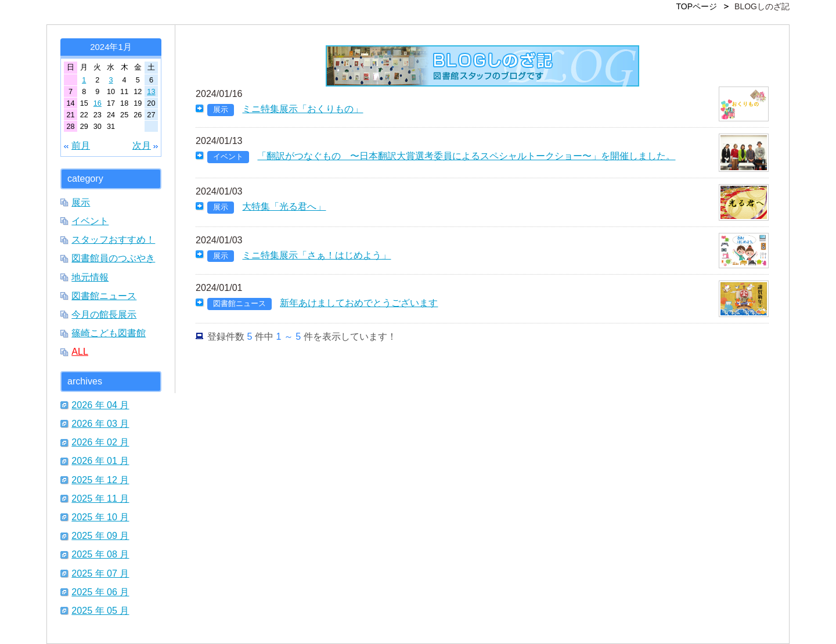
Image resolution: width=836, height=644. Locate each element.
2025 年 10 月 (100, 517)
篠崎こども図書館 (109, 333)
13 (151, 91)
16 (98, 103)
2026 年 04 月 (100, 405)
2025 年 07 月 (100, 573)
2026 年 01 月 (100, 460)
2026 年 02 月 (100, 442)
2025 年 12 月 (100, 480)
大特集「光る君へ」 (284, 206)
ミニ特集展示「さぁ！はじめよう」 (316, 255)
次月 (142, 145)
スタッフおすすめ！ (113, 239)
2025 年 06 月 (100, 592)
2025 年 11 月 (100, 498)
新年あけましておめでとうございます (359, 303)
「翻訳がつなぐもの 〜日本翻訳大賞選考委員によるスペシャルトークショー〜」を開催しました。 (466, 156)
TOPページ (697, 6)
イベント (90, 221)
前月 (81, 145)
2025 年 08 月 (100, 554)
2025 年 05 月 (100, 610)
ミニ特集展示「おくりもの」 (302, 109)
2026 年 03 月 (100, 423)
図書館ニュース (104, 296)
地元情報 (90, 277)
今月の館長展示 (104, 314)
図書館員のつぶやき (113, 258)
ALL (80, 351)
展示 (81, 202)
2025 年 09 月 (100, 535)
